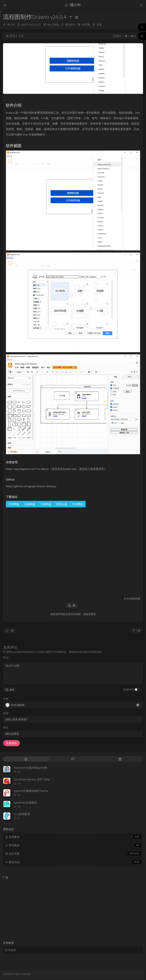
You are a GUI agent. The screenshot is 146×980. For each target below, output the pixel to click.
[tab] (26, 759)
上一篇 (10, 631)
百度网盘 (14, 504)
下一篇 (136, 631)
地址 (6, 728)
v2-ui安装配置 (22, 814)
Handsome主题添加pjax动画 (30, 768)
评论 (7, 658)
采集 (99, 25)
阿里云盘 (62, 504)
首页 (10, 36)
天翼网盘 (46, 504)
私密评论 (129, 690)
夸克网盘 (78, 504)
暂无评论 (70, 25)
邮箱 (7, 713)
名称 (7, 699)
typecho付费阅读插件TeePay (31, 791)
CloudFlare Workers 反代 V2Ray (32, 779)
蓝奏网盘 (30, 504)
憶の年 (11, 25)
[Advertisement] (73, 549)
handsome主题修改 (25, 802)
